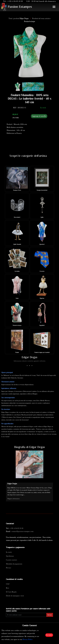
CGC (8, 584)
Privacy (9, 568)
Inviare (50, 615)
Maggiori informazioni (14, 499)
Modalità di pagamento (14, 564)
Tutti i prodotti (19, 19)
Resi (8, 588)
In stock (9, 552)
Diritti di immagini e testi (15, 596)
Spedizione (10, 556)
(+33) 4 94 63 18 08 (15, 1)
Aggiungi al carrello (39, 116)
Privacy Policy (28, 640)
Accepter (49, 635)
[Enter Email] (26, 615)
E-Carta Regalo (11, 592)
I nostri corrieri (11, 560)
